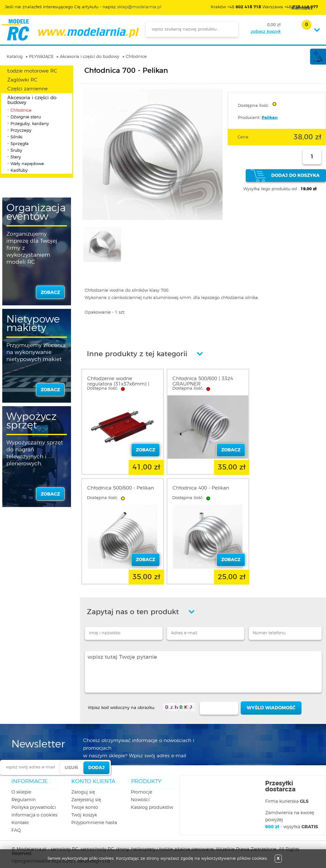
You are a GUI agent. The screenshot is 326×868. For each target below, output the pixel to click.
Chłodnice (136, 57)
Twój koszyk (84, 810)
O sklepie (21, 788)
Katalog (15, 57)
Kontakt (20, 818)
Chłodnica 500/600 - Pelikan (285, 379)
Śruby (16, 151)
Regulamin (24, 795)
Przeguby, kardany (30, 124)
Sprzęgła (20, 144)
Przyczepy (21, 131)
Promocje (142, 788)
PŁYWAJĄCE (41, 57)
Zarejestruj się (86, 795)
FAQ (16, 826)
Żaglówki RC (22, 80)
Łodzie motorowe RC (32, 71)
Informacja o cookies (34, 810)
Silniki (16, 137)
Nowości (140, 795)
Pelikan (270, 118)
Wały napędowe (27, 164)
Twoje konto (85, 803)
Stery (16, 157)
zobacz (50, 293)
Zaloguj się (83, 788)
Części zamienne (28, 89)
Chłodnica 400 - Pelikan (116, 486)
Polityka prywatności (34, 803)
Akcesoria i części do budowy (90, 57)
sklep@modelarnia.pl (139, 7)
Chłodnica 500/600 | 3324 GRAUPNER (199, 381)
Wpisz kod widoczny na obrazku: (121, 703)
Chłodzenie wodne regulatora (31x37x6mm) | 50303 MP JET (118, 384)
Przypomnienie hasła (94, 818)
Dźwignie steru (26, 117)
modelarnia (70, 30)
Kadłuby (19, 171)
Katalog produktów (152, 803)
